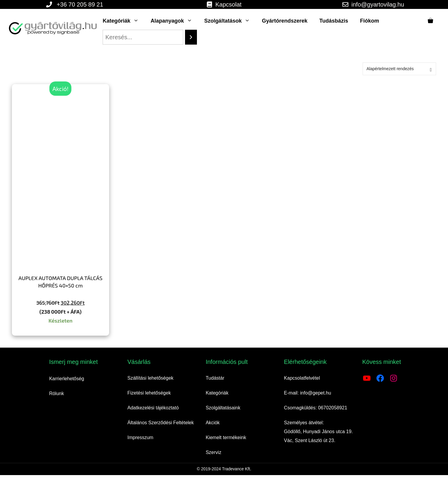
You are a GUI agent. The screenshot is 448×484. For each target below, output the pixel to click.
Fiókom (369, 21)
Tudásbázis (334, 21)
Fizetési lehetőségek (149, 393)
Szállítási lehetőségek (150, 378)
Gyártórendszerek (285, 21)
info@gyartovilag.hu (378, 4)
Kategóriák (124, 21)
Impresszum (140, 437)
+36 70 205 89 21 (80, 4)
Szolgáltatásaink (223, 408)
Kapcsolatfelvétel (302, 378)
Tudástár (215, 378)
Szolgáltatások (230, 21)
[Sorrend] (399, 69)
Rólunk (57, 393)
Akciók (213, 423)
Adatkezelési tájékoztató (153, 408)
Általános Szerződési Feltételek (160, 423)
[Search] (191, 37)
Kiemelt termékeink (226, 437)
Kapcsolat (228, 4)
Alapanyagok (174, 21)
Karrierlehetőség (66, 379)
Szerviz (213, 452)
